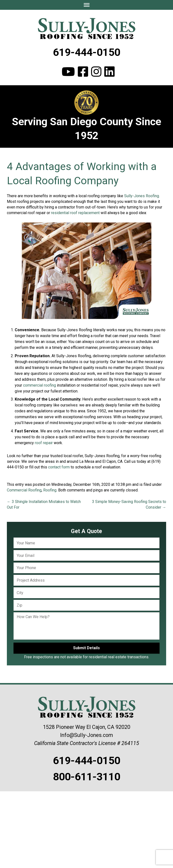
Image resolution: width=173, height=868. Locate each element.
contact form (59, 467)
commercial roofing (40, 385)
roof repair (44, 443)
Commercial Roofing (24, 490)
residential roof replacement (75, 213)
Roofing (50, 490)
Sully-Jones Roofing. (142, 196)
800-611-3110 (87, 777)
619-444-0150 (87, 52)
